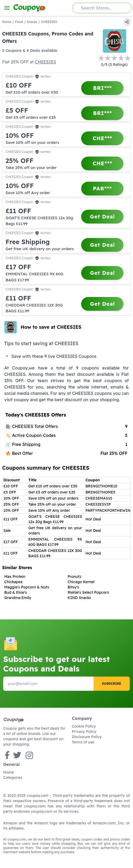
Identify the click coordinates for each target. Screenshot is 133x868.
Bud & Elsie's (16, 592)
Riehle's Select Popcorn (88, 592)
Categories (13, 778)
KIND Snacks (79, 598)
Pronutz (75, 577)
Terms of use (83, 742)
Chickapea (13, 582)
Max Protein (15, 577)
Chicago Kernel (81, 582)
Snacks (32, 22)
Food (19, 22)
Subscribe (112, 684)
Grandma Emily (18, 598)
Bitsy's (74, 587)
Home (7, 22)
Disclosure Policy (87, 737)
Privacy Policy (84, 732)
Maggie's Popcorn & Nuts (27, 587)
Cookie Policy (84, 726)
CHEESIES (45, 62)
